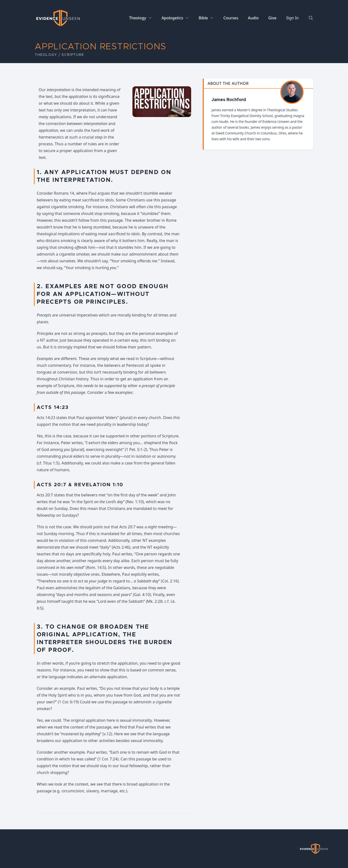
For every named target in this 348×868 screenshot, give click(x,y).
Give (272, 18)
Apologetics (172, 18)
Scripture (73, 55)
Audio (253, 18)
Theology (138, 18)
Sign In (292, 18)
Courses (231, 18)
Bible (203, 18)
